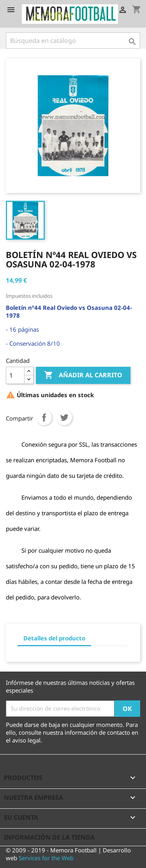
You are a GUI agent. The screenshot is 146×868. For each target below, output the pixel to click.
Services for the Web (46, 858)
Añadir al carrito (83, 375)
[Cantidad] (15, 375)
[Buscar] (73, 41)
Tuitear (64, 417)
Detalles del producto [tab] (54, 638)
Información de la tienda (49, 837)
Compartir (44, 417)
